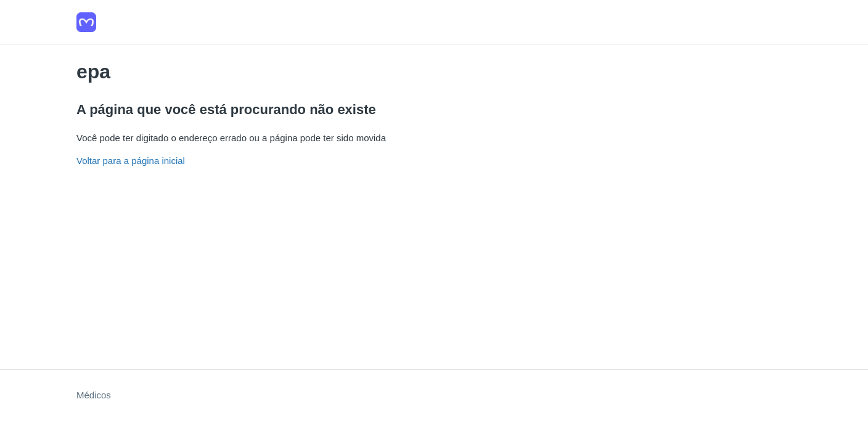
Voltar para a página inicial (131, 161)
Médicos (94, 395)
